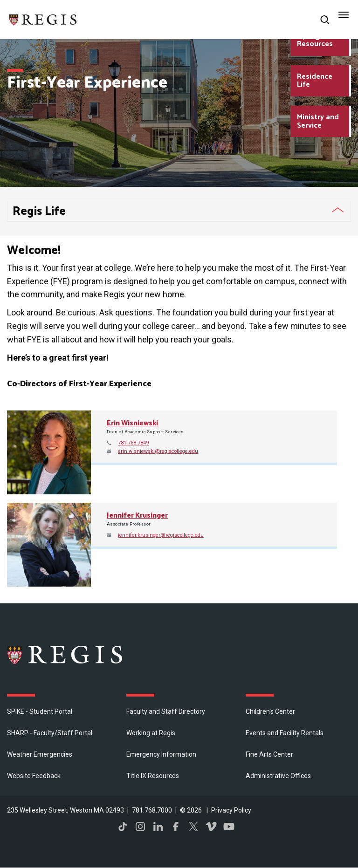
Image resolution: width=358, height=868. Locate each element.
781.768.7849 (133, 443)
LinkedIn (158, 827)
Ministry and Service (318, 121)
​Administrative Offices (278, 776)
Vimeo (211, 827)
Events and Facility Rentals (285, 733)
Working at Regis (151, 733)
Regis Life (39, 212)
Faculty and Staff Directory (166, 711)
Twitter (193, 827)
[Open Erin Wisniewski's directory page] (49, 452)
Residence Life (315, 81)
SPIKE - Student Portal (40, 711)
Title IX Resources (153, 776)
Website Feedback (34, 776)
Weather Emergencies (40, 754)
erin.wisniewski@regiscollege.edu (158, 451)
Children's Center (270, 711)
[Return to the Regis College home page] (43, 19)
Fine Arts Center (269, 754)
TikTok (123, 827)
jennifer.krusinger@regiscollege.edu (161, 535)
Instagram (140, 827)
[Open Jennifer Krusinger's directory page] (49, 545)
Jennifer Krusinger (137, 516)
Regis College (65, 655)
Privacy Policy (231, 810)
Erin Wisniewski (132, 423)
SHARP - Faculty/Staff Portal (50, 733)
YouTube (229, 827)
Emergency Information (161, 754)
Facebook (176, 827)
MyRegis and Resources (319, 40)
